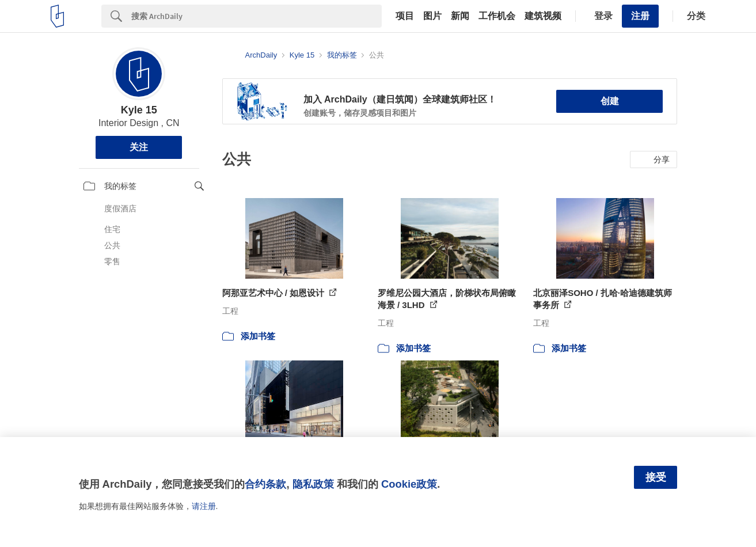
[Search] (257, 16)
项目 (405, 16)
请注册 (204, 506)
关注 (139, 147)
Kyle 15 (139, 110)
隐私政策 (313, 484)
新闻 (460, 16)
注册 (640, 16)
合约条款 (265, 484)
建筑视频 (543, 16)
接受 (656, 477)
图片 (432, 16)
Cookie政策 (409, 484)
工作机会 (497, 16)
